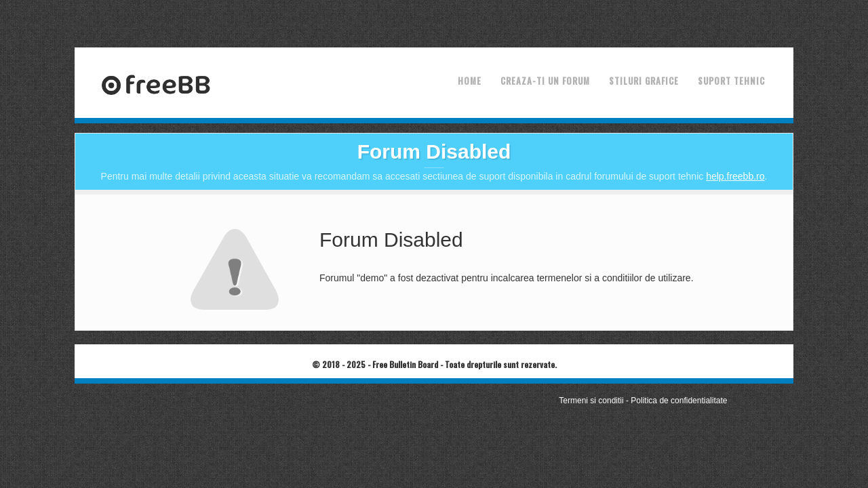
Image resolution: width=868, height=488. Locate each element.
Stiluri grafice (644, 81)
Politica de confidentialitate (679, 401)
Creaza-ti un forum (545, 81)
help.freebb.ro (735, 176)
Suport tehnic (731, 81)
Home (470, 81)
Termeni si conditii (591, 401)
